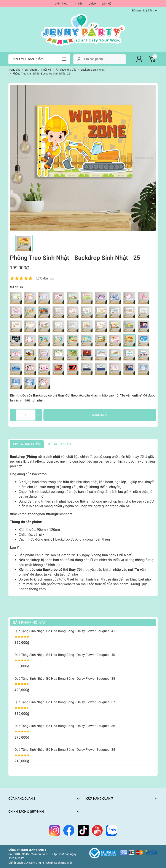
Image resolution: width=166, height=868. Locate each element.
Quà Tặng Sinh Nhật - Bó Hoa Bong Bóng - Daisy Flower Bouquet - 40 (65, 655)
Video (92, 4)
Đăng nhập (139, 10)
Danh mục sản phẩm (28, 59)
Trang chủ (14, 70)
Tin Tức (78, 4)
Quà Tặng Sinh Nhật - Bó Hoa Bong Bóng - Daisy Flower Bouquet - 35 (65, 750)
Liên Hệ (107, 4)
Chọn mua (100, 415)
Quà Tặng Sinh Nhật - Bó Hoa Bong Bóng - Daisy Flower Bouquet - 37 (65, 702)
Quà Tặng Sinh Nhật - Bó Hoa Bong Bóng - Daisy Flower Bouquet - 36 (65, 726)
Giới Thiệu (61, 4)
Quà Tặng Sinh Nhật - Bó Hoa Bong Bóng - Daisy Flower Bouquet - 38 (65, 679)
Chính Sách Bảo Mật (59, 863)
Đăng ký (153, 10)
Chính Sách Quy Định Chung (26, 863)
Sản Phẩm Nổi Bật (29, 622)
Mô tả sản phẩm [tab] (27, 444)
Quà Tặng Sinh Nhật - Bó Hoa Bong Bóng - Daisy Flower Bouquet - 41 (65, 631)
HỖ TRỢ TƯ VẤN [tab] (59, 444)
